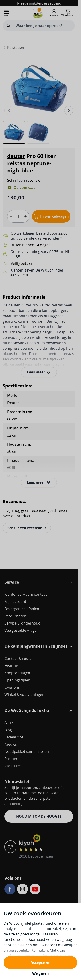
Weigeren (40, 973)
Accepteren (41, 962)
